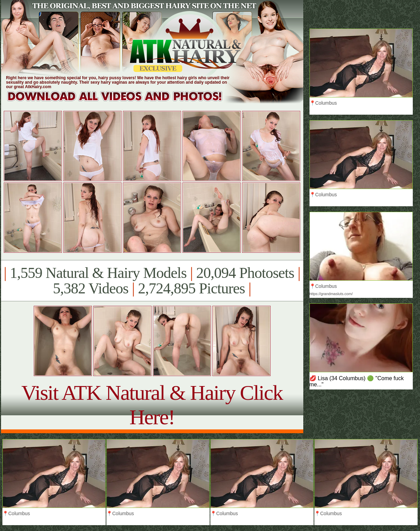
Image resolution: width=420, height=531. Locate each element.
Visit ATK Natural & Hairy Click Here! (152, 405)
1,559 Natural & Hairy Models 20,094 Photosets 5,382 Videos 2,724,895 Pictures (152, 281)
